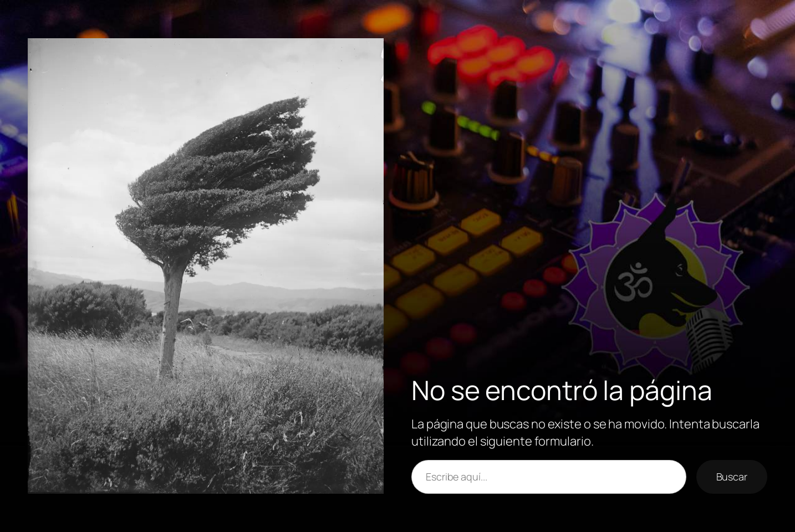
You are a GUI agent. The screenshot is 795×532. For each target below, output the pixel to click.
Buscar (732, 477)
